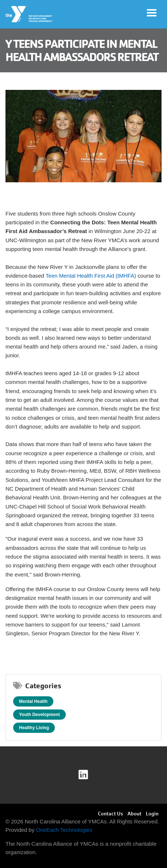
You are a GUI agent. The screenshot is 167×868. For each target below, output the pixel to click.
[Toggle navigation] (152, 13)
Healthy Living (34, 728)
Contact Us (111, 814)
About (134, 814)
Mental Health (33, 701)
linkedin (88, 775)
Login (152, 814)
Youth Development (39, 715)
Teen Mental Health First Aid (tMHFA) (91, 276)
